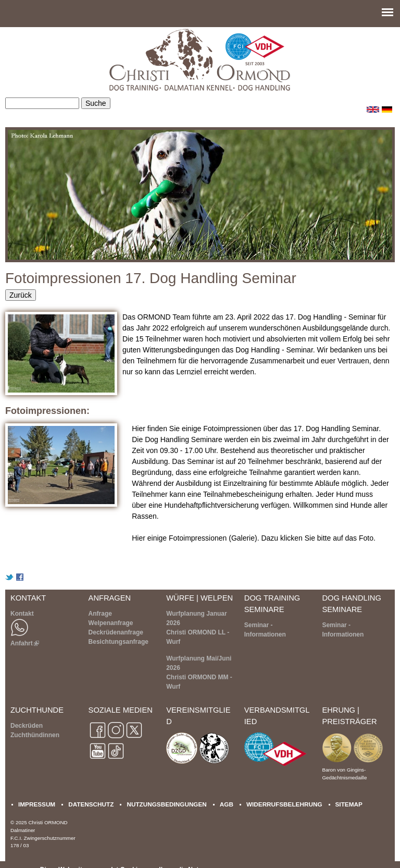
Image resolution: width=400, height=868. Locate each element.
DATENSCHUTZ (91, 804)
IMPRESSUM (37, 804)
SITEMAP (349, 804)
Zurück (21, 295)
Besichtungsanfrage (118, 642)
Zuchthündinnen (35, 735)
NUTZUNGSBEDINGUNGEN (166, 804)
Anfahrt (25, 643)
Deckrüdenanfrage (116, 632)
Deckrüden (27, 726)
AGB (227, 804)
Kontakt (22, 614)
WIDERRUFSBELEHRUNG (284, 804)
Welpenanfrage (111, 623)
